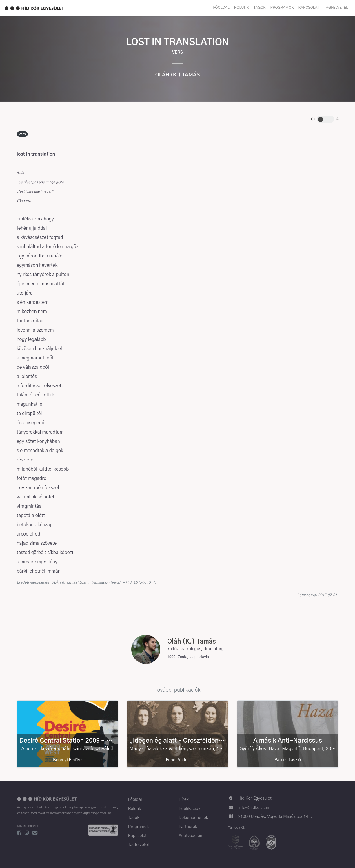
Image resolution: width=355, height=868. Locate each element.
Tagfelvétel (336, 8)
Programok (282, 8)
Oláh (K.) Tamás (178, 75)
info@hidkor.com (254, 808)
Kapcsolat (309, 8)
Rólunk (242, 8)
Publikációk (189, 809)
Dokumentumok (193, 818)
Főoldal (221, 8)
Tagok (260, 8)
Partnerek (188, 827)
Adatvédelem (191, 836)
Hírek (183, 800)
